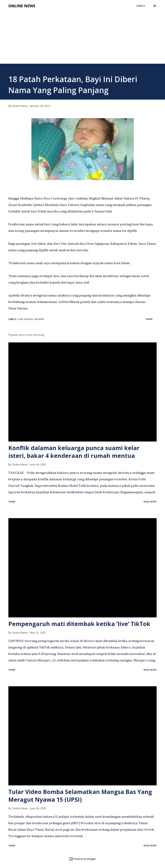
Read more (150, 502)
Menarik (39, 319)
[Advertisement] (82, 39)
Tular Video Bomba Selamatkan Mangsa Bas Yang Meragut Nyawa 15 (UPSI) (80, 796)
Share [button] (149, 319)
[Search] (141, 6)
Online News (22, 6)
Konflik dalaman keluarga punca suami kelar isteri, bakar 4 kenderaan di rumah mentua (74, 452)
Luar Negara (25, 319)
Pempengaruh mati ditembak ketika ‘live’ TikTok (79, 624)
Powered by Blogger (82, 859)
